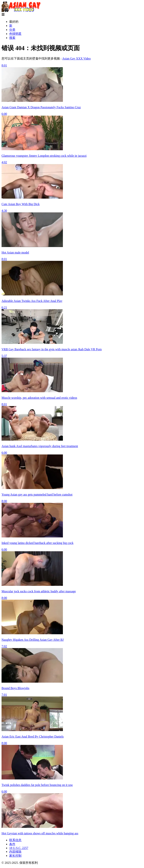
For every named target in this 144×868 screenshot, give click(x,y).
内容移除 (15, 852)
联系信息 (15, 840)
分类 (12, 30)
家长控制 (15, 856)
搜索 (12, 38)
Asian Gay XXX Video (76, 58)
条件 (12, 844)
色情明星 (15, 34)
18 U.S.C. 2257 (19, 848)
